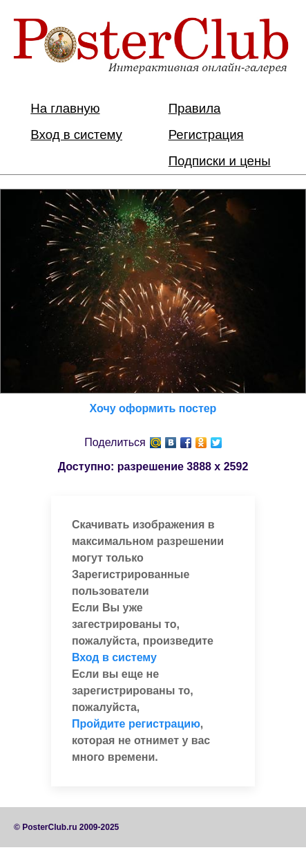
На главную (65, 108)
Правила (195, 108)
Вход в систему (76, 135)
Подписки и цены (220, 161)
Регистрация (206, 135)
